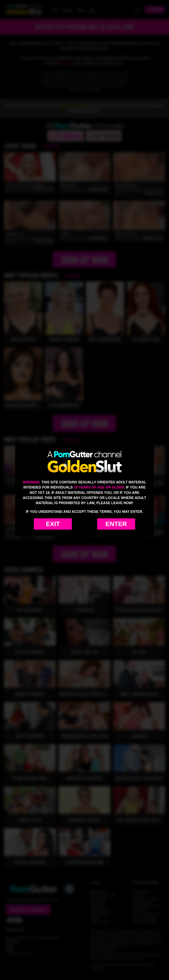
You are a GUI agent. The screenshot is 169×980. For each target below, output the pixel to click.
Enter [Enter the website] (116, 524)
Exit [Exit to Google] (53, 524)
